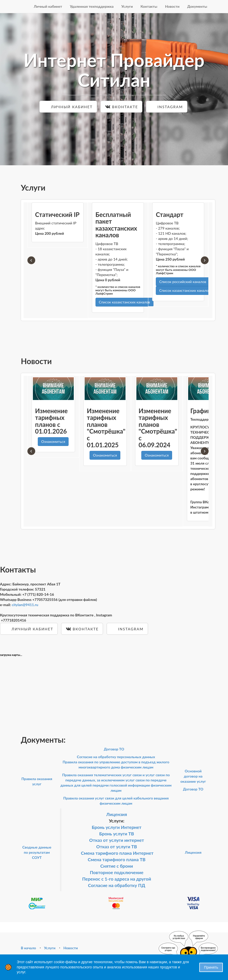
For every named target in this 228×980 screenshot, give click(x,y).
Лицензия (117, 814)
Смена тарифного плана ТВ (117, 860)
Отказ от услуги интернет (117, 840)
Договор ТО (114, 749)
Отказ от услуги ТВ (117, 847)
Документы (197, 6)
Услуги (127, 6)
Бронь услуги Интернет (117, 827)
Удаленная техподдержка (92, 6)
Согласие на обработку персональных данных (116, 757)
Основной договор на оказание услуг (193, 776)
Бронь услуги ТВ (117, 834)
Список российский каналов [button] (183, 282)
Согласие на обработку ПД (117, 885)
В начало (29, 948)
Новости (172, 6)
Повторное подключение (117, 872)
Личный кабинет (48, 6)
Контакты (149, 6)
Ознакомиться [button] (53, 441)
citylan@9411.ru (25, 605)
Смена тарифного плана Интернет (117, 853)
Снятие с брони (116, 866)
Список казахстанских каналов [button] (124, 302)
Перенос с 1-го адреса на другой (117, 879)
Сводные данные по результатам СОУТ (37, 852)
